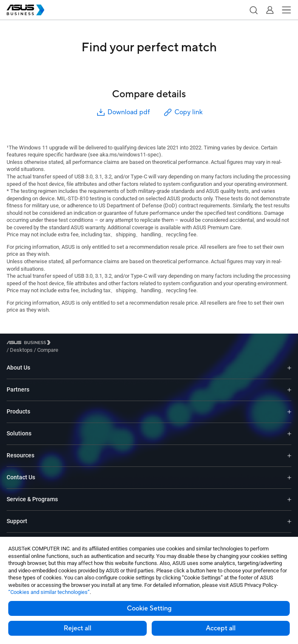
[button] (253, 10)
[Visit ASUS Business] (30, 344)
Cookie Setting (149, 608)
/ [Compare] (93, 344)
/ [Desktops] (67, 344)
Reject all (77, 628)
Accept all (221, 628)
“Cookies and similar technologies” (49, 592)
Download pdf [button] (123, 112)
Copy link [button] (183, 112)
